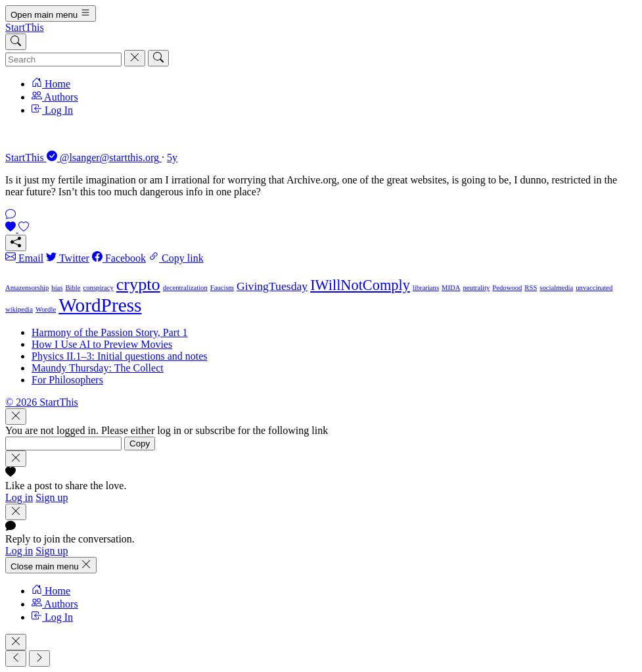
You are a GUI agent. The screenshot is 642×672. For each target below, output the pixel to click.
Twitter (68, 258)
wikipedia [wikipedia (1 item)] (19, 309)
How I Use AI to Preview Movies (102, 344)
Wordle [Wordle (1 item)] (46, 309)
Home (51, 84)
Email (24, 258)
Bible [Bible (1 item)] (73, 288)
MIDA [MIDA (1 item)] (451, 288)
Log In (52, 110)
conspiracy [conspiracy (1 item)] (99, 288)
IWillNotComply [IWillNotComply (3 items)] (360, 285)
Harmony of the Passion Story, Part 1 (110, 332)
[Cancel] (135, 58)
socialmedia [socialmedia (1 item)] (556, 288)
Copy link (176, 258)
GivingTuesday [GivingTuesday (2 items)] (272, 286)
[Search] (16, 42)
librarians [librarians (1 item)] (426, 288)
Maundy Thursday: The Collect (98, 368)
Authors (55, 97)
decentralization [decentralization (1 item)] (185, 288)
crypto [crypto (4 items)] (138, 284)
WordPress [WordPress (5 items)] (100, 305)
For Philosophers (67, 380)
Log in (19, 497)
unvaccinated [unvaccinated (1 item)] (594, 288)
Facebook (119, 258)
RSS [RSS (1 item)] (531, 288)
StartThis (25, 27)
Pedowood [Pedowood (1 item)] (507, 288)
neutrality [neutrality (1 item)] (477, 288)
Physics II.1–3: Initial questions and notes (120, 356)
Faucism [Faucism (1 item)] (222, 288)
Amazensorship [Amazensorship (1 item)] (27, 288)
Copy (140, 444)
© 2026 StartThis (42, 402)
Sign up (52, 497)
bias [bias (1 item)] (57, 288)
